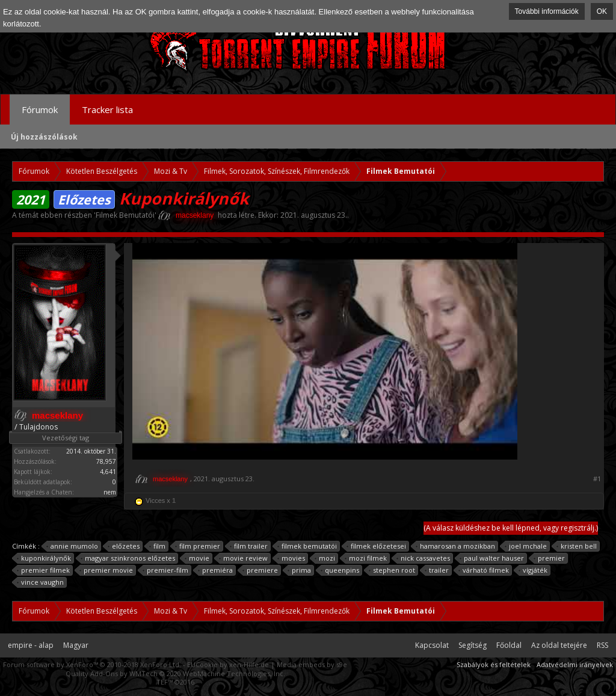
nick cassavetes (423, 558)
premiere (260, 570)
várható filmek (484, 570)
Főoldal (509, 645)
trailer (437, 570)
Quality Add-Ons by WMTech (175, 673)
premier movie (106, 570)
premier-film (166, 570)
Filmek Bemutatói (125, 215)
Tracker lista (107, 109)
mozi (325, 558)
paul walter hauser (492, 558)
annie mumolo (72, 546)
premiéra (216, 570)
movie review (244, 558)
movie (197, 558)
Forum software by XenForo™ (92, 664)
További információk (547, 11)
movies (291, 558)
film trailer (249, 546)
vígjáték (533, 570)
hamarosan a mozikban (456, 546)
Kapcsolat (432, 645)
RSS (602, 645)
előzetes (124, 546)
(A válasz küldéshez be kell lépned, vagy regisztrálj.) (511, 528)
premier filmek (44, 570)
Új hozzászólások (44, 137)
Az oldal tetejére (559, 645)
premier (550, 558)
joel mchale (526, 546)
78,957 (106, 461)
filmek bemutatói (307, 546)
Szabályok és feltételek (494, 664)
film (158, 546)
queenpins (340, 570)
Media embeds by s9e (312, 664)
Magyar (76, 645)
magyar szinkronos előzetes (128, 558)
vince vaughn (41, 582)
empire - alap (31, 645)
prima (300, 570)
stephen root (392, 570)
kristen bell (577, 546)
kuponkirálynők (44, 558)
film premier (198, 546)
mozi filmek (366, 558)
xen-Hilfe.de (249, 664)
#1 (597, 479)
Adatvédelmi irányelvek (575, 664)
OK (602, 11)
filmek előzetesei (377, 546)
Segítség (473, 645)
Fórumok (40, 109)
